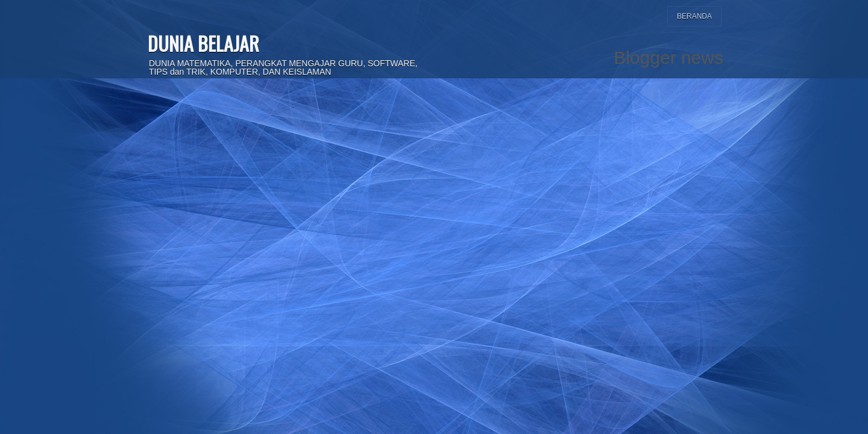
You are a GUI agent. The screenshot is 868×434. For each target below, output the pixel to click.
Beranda (694, 16)
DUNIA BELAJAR (203, 43)
